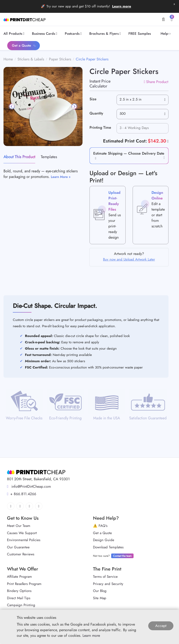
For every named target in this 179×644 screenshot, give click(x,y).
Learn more (122, 6)
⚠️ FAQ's (100, 526)
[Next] (74, 106)
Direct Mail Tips (19, 598)
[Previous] (12, 106)
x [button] (174, 4)
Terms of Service (105, 577)
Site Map (100, 598)
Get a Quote (102, 533)
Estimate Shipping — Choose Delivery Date (129, 153)
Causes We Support (22, 533)
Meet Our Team (19, 526)
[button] (95, 158)
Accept (161, 626)
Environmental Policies (24, 540)
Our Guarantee (18, 547)
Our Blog (100, 591)
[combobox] (143, 100)
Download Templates (108, 547)
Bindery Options (19, 591)
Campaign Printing (21, 605)
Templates (49, 157)
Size (93, 99)
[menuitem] (15, 34)
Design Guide (104, 540)
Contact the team (122, 556)
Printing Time (100, 127)
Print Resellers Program (24, 584)
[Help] (167, 141)
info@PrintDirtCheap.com (29, 486)
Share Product (156, 82)
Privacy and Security (108, 584)
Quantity (96, 113)
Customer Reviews (21, 554)
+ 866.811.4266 (22, 494)
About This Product (19, 157)
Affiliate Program (19, 577)
